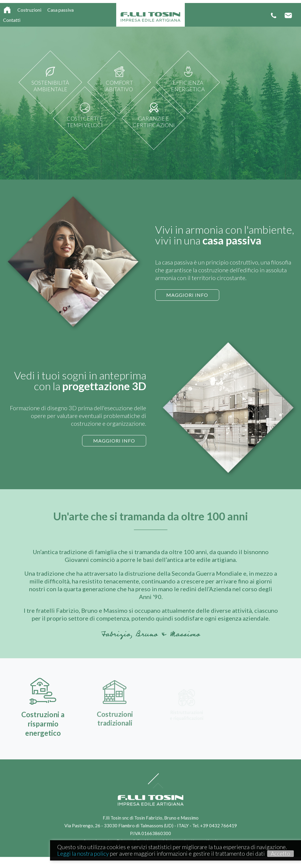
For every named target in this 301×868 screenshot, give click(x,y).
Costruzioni (29, 10)
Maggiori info (185, 295)
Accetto (280, 854)
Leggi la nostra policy (83, 853)
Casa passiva (60, 10)
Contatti (12, 20)
